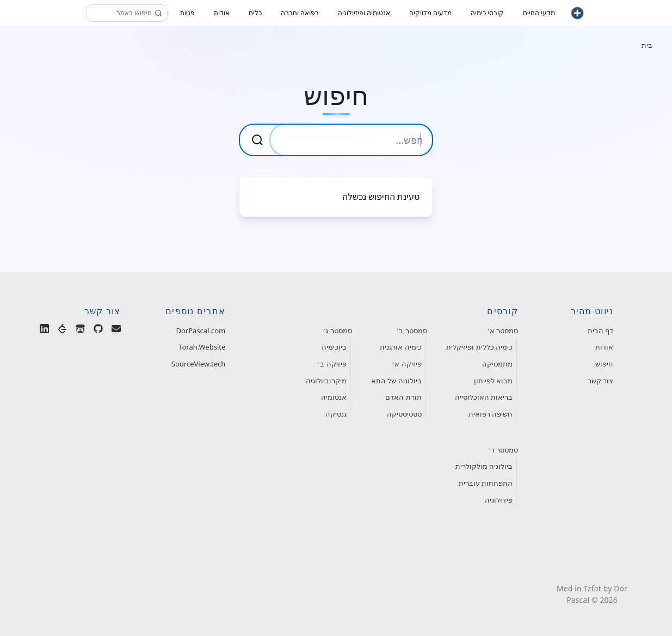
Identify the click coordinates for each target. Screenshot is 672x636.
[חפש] (158, 13)
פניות (187, 13)
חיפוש (604, 364)
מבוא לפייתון (493, 381)
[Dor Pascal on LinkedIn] (44, 331)
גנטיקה (336, 414)
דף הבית (600, 331)
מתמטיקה (497, 364)
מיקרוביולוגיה (326, 381)
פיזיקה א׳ (406, 364)
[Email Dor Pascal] (116, 331)
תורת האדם (403, 397)
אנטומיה (334, 397)
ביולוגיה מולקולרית (484, 466)
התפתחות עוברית (486, 483)
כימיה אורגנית (400, 347)
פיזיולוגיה (499, 500)
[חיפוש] (127, 13)
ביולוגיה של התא (396, 381)
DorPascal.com (201, 331)
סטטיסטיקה (404, 414)
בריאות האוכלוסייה (484, 397)
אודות (604, 347)
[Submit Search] (257, 140)
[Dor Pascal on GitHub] (98, 331)
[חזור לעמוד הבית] (577, 13)
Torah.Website (202, 347)
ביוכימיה (334, 347)
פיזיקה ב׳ (332, 364)
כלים (255, 13)
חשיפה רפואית (491, 414)
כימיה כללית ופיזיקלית (479, 347)
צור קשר (600, 381)
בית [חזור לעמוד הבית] (647, 45)
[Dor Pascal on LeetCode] (62, 331)
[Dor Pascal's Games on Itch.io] (80, 331)
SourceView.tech (198, 364)
